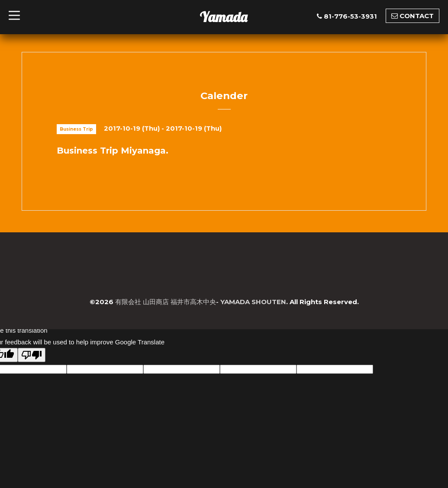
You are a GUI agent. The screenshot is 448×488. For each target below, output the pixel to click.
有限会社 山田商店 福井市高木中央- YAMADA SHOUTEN (201, 302)
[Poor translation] (32, 355)
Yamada (223, 17)
